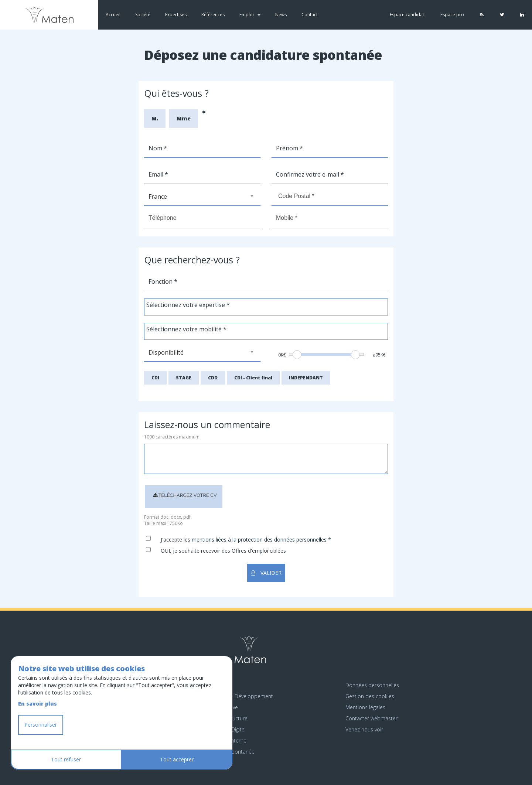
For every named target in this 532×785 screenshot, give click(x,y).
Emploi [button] (250, 15)
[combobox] (266, 307)
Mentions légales (365, 707)
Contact (310, 15)
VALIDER (266, 573)
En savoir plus (37, 704)
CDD (213, 378)
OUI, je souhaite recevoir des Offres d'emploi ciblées (223, 551)
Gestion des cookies (370, 696)
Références (213, 15)
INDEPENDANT (306, 378)
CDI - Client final (253, 378)
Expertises (176, 15)
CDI (155, 378)
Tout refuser (66, 759)
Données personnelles (372, 685)
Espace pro (452, 15)
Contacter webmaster (371, 718)
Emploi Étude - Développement (235, 696)
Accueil (113, 15)
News (281, 15)
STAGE (184, 378)
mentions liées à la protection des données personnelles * (261, 540)
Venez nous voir (364, 729)
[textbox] (202, 305)
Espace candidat (407, 15)
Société (143, 15)
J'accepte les (175, 540)
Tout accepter (177, 759)
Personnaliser (41, 725)
